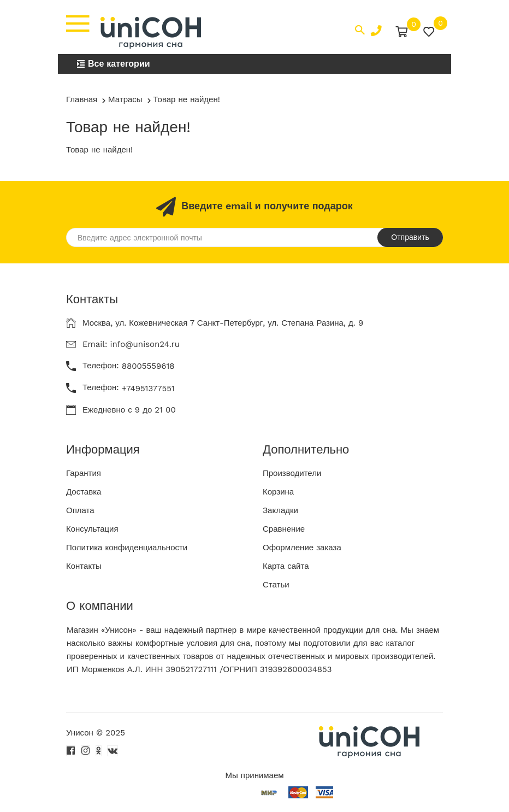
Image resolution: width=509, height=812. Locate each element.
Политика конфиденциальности (127, 548)
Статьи (276, 585)
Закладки (280, 510)
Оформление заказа (302, 548)
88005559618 (148, 366)
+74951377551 (148, 389)
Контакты (84, 566)
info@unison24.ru (145, 344)
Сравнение (284, 529)
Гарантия (84, 473)
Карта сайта (286, 566)
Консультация (92, 529)
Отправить (410, 237)
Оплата (80, 510)
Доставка (84, 492)
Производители (292, 473)
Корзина (278, 492)
